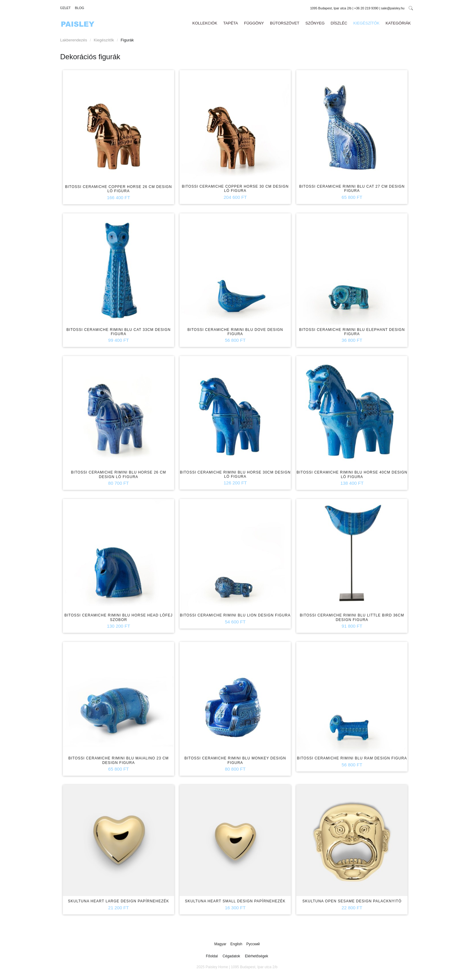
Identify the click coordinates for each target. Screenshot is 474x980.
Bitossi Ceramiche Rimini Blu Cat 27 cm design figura (352, 189)
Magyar (221, 944)
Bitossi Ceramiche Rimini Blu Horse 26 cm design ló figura (119, 474)
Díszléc (339, 23)
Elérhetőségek (256, 956)
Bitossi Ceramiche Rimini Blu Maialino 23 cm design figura (118, 760)
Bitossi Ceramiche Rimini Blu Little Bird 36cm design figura (352, 617)
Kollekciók (205, 23)
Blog (80, 8)
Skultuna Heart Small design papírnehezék (235, 901)
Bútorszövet (285, 23)
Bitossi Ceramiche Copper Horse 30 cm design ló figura (235, 189)
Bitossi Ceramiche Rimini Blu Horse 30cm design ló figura (235, 474)
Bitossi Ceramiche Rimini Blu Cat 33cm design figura (119, 332)
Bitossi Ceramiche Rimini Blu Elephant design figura (352, 332)
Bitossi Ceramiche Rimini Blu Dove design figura (235, 332)
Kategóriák (398, 23)
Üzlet (65, 8)
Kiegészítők (367, 23)
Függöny (254, 23)
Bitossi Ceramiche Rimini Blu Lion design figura (235, 615)
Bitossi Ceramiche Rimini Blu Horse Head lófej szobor (118, 617)
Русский (253, 944)
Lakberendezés (74, 40)
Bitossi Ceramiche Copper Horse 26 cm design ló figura (118, 189)
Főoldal (212, 956)
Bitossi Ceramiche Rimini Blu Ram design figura (352, 758)
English (237, 944)
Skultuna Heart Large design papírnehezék (119, 901)
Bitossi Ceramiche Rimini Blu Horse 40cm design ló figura (352, 474)
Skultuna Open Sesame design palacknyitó (352, 901)
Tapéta (231, 23)
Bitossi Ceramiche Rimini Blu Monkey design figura (235, 760)
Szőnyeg (315, 23)
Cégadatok (231, 956)
